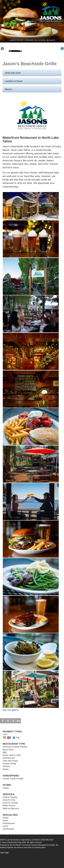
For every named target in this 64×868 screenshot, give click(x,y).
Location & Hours (14, 93)
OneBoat (17, 857)
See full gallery (11, 722)
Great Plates (54, 63)
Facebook (3, 734)
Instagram (8, 734)
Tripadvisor (18, 734)
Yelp (13, 734)
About (15, 63)
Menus (34, 63)
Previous (4, 55)
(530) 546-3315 (13, 85)
